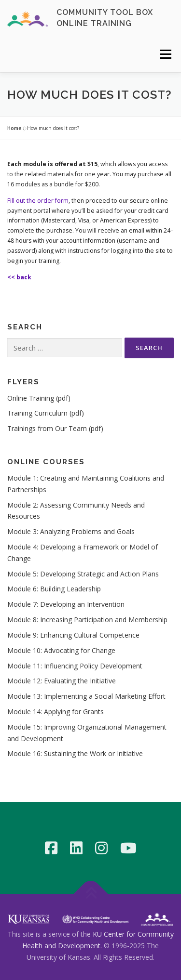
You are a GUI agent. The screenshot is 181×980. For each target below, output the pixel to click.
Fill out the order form (38, 201)
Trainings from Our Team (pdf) (55, 428)
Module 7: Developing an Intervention (66, 604)
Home (14, 128)
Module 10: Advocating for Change (61, 650)
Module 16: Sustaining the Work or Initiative (75, 753)
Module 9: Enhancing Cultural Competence (73, 635)
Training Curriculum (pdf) (46, 413)
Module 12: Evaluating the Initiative (62, 681)
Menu (165, 54)
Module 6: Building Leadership (54, 589)
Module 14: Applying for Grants (56, 712)
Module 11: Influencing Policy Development (75, 666)
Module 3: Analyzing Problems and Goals (71, 531)
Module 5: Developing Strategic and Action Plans (83, 574)
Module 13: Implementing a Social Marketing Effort (86, 696)
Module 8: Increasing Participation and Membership (87, 620)
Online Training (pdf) (39, 398)
